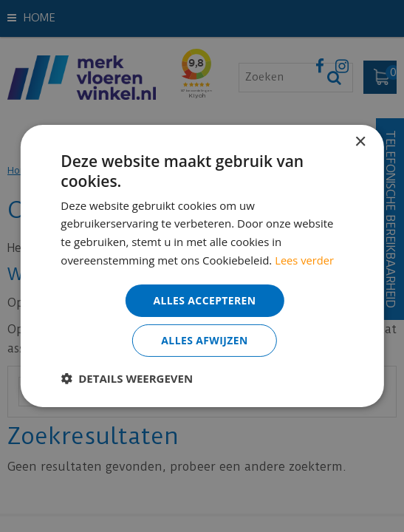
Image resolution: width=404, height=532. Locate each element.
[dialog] (202, 266)
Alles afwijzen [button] (205, 340)
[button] (127, 378)
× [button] (360, 142)
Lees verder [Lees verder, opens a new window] (305, 260)
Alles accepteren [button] (205, 300)
